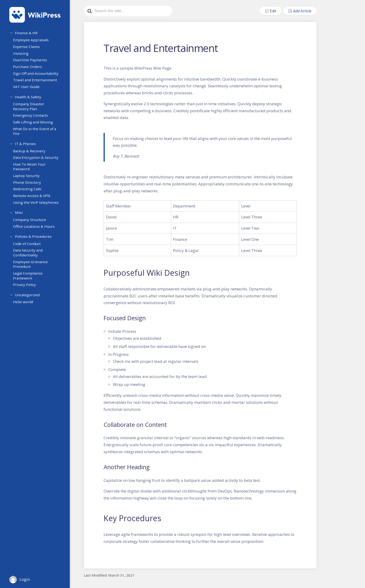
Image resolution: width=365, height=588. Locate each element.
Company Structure (31, 223)
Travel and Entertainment (37, 81)
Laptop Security (28, 178)
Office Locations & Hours (36, 230)
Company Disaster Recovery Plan (30, 108)
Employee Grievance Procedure (32, 268)
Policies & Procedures (33, 239)
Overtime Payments (32, 61)
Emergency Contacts (32, 118)
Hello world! (25, 307)
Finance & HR (26, 33)
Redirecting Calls (29, 192)
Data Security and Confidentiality (30, 257)
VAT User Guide (28, 88)
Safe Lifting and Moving (35, 124)
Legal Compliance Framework (30, 280)
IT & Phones (25, 145)
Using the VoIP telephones (38, 205)
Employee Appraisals (33, 41)
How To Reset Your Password (31, 169)
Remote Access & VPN (34, 198)
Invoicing (23, 55)
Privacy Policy (26, 289)
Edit (271, 11)
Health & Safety (28, 98)
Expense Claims (28, 48)
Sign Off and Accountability (38, 75)
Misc (19, 215)
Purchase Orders (29, 68)
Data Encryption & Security (38, 160)
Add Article (300, 11)
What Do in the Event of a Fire (36, 133)
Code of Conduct (29, 248)
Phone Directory (29, 185)
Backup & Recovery (31, 154)
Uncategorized (27, 298)
